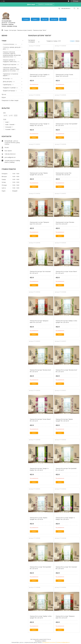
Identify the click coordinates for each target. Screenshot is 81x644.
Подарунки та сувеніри (9, 88)
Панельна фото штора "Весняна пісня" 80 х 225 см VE (65, 223)
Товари (35, 19)
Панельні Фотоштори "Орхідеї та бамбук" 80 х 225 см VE (39, 469)
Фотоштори (13, 30)
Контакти (54, 19)
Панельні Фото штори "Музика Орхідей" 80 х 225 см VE (39, 518)
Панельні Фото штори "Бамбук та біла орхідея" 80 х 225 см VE (41, 617)
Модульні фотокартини (10, 64)
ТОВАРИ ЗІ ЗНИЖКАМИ (45, 4)
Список (77, 41)
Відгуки (4, 97)
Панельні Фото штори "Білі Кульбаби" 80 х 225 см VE (41, 568)
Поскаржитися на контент (49, 642)
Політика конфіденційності (63, 642)
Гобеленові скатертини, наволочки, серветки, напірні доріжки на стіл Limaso (11, 69)
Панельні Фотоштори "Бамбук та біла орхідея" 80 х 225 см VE (66, 322)
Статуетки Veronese (9, 44)
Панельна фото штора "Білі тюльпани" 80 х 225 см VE (63, 174)
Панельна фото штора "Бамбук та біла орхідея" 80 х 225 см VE (40, 75)
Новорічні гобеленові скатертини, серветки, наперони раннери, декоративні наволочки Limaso (12, 54)
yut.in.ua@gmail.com (10, 157)
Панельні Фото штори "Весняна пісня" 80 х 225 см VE (66, 371)
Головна (26, 19)
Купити (34, 88)
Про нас (45, 19)
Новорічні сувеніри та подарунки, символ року (10, 61)
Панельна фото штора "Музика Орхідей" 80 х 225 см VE (39, 174)
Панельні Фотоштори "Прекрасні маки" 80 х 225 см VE (39, 322)
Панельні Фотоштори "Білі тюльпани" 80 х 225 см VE (40, 272)
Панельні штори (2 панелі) (25, 30)
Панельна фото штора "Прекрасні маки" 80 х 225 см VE (39, 223)
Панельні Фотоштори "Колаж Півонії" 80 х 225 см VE (40, 420)
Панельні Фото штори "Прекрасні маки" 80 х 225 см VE (65, 617)
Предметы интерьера (9, 91)
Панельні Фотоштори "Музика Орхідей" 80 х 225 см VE (64, 420)
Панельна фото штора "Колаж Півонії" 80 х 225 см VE (64, 75)
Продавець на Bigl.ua (41, 641)
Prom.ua (49, 639)
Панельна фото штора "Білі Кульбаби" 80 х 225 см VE (67, 125)
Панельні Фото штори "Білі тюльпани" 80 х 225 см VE (66, 568)
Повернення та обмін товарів (10, 100)
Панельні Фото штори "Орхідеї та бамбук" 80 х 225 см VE (65, 518)
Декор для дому (7, 81)
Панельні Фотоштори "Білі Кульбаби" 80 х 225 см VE (66, 469)
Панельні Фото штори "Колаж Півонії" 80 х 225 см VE (66, 272)
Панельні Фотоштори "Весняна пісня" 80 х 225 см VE (40, 371)
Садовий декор (7, 85)
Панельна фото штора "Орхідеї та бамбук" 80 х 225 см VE (40, 125)
